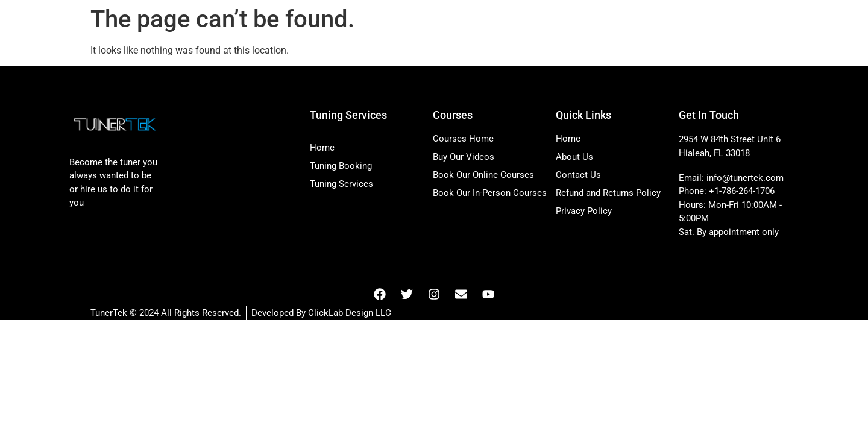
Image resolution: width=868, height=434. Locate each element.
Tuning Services (341, 184)
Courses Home (463, 139)
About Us (574, 157)
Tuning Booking (341, 166)
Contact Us (578, 175)
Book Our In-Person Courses (490, 193)
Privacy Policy (584, 211)
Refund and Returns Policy (608, 193)
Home (322, 148)
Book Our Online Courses (483, 175)
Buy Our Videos (464, 157)
